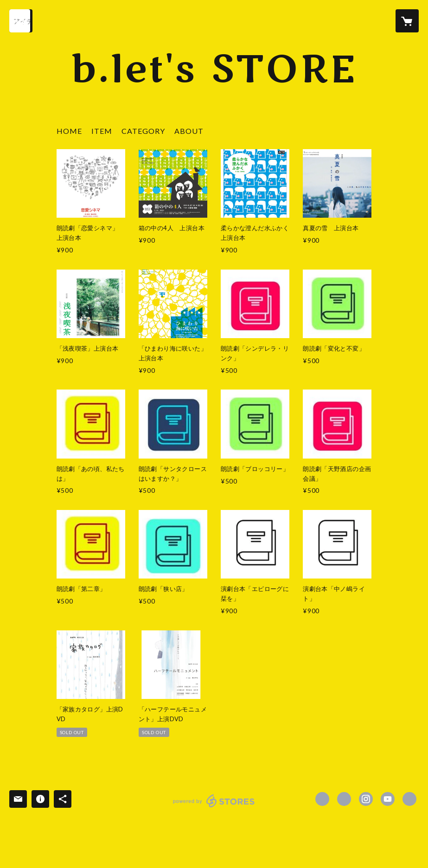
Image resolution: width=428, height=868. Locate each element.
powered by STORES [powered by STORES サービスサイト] (214, 807)
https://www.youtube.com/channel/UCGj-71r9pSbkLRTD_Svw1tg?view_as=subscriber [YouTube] (388, 799)
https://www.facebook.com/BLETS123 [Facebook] (322, 799)
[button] (143, 133)
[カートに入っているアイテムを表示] (407, 21)
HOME (69, 131)
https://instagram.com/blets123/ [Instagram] (366, 799)
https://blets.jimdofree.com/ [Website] (409, 799)
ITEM (102, 131)
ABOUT (189, 131)
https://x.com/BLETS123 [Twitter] (344, 799)
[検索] (21, 21)
